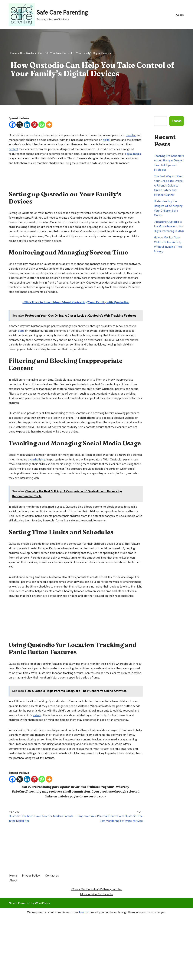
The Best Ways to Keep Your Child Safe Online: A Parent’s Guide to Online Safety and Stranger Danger (169, 194)
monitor (134, 137)
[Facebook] (12, 125)
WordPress (42, 975)
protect (21, 152)
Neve (12, 975)
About (180, 15)
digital (115, 142)
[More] (49, 125)
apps (21, 349)
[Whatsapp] (42, 125)
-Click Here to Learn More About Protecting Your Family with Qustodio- (76, 319)
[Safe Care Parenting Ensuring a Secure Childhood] (48, 15)
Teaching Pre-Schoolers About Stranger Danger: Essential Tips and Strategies (166, 167)
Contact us (55, 947)
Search (177, 121)
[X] (20, 125)
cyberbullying (49, 486)
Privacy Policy (32, 947)
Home (14, 53)
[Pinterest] (34, 125)
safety (56, 763)
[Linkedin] (27, 125)
